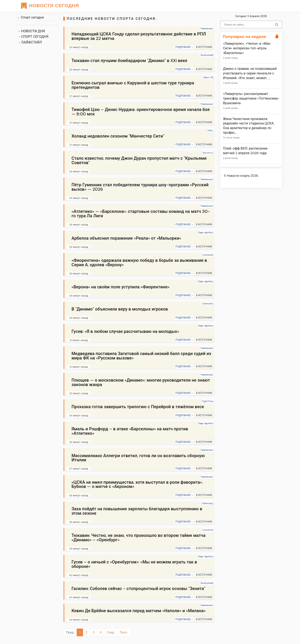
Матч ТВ (208, 77)
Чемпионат (207, 28)
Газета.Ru (208, 304)
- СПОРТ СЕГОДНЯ (33, 37)
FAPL (210, 131)
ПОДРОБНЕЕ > (184, 47)
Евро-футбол (206, 232)
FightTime (208, 401)
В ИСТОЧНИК (204, 47)
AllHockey (208, 503)
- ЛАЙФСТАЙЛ (30, 42)
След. (111, 632)
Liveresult (208, 255)
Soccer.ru (208, 153)
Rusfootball (207, 55)
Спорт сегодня (31, 17)
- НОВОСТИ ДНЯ (32, 31)
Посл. (124, 632)
